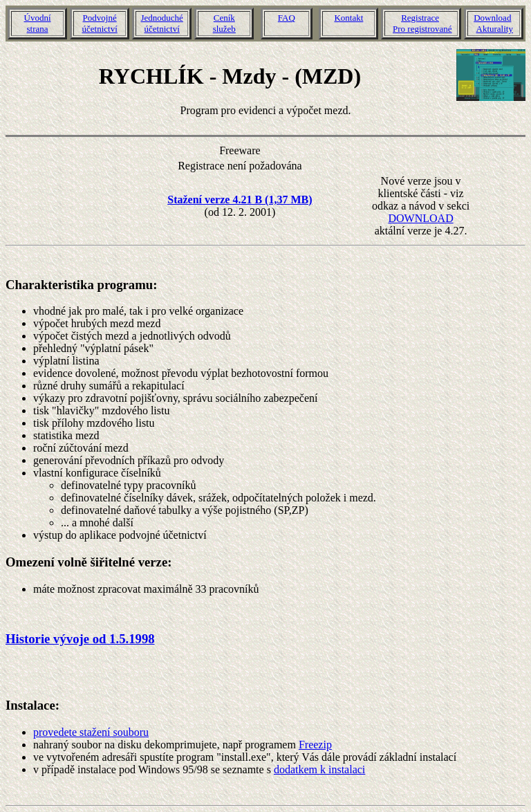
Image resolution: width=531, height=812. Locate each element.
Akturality (495, 29)
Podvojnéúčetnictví (99, 23)
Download (492, 18)
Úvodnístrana (38, 23)
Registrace (420, 18)
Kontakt (348, 18)
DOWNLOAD (420, 218)
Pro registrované (422, 29)
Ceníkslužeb (224, 23)
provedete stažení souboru (91, 732)
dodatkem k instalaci (319, 769)
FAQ (287, 18)
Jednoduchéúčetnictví (162, 23)
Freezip (315, 745)
